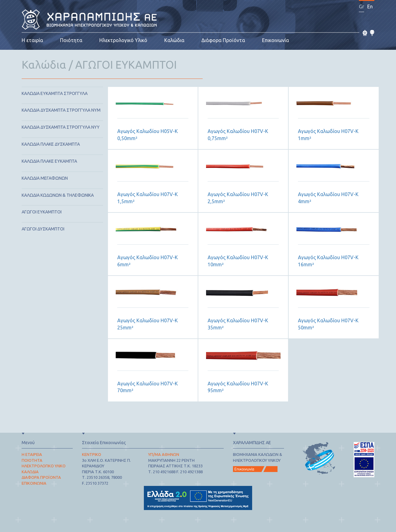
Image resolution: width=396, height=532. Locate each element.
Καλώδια (174, 40)
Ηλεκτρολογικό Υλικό (123, 40)
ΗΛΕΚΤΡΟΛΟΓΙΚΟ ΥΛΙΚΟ (44, 466)
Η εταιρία (32, 40)
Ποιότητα (71, 40)
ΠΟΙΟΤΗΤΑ (32, 460)
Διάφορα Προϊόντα (223, 40)
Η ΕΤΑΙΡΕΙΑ (32, 454)
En (370, 6)
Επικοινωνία (275, 40)
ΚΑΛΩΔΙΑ (30, 472)
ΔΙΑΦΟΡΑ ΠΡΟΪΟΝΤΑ (41, 477)
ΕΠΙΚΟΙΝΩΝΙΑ (34, 483)
